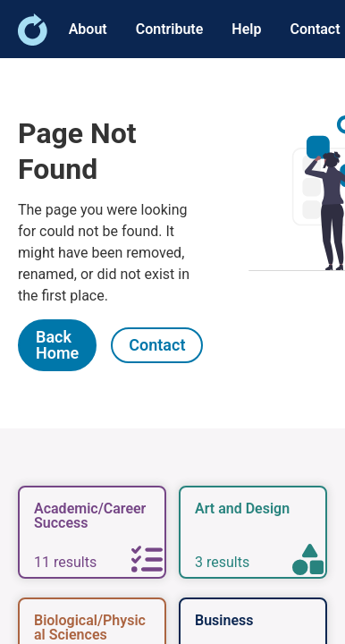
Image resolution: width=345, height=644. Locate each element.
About (88, 29)
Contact (315, 29)
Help (246, 29)
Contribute (170, 29)
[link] (33, 41)
